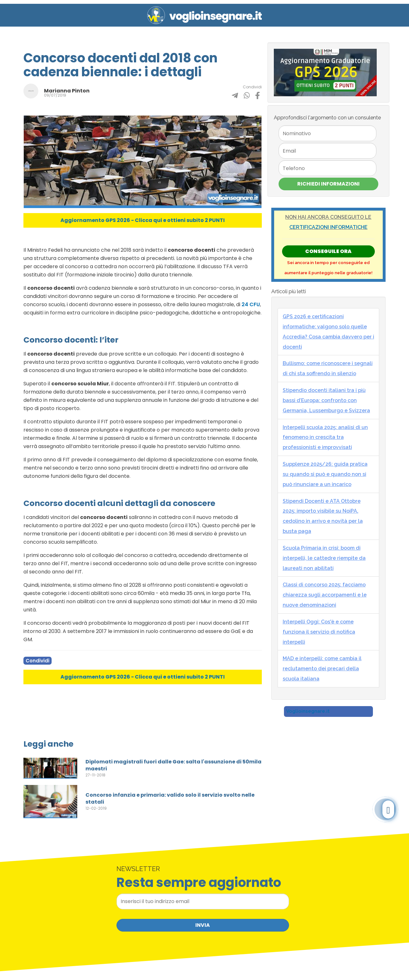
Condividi (38, 661)
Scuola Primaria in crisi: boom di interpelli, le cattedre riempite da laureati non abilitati (324, 558)
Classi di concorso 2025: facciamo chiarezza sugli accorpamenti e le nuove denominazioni (325, 595)
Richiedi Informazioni (328, 184)
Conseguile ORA (328, 251)
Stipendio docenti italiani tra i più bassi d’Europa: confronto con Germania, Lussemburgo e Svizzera (326, 400)
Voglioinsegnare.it (308, 711)
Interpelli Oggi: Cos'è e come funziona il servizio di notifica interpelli (319, 632)
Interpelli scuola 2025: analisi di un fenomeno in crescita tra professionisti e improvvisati (325, 437)
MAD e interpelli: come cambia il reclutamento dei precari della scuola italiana (322, 669)
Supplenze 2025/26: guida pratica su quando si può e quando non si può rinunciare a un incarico (325, 474)
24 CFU (251, 304)
